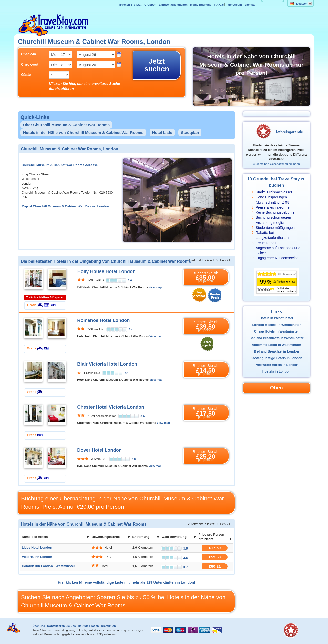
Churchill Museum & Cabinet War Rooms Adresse (60, 165)
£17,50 (215, 548)
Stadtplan (190, 132)
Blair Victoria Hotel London (107, 364)
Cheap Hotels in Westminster (276, 331)
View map (155, 287)
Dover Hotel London (99, 450)
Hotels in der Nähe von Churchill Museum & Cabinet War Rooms (83, 132)
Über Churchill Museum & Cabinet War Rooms (66, 125)
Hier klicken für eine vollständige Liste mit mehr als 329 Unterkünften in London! (127, 582)
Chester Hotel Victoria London (111, 407)
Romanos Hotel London (103, 320)
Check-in (29, 54)
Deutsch (299, 4)
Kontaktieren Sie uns (61, 626)
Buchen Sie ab (206, 277)
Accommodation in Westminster (276, 345)
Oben (276, 388)
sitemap (250, 5)
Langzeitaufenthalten (174, 5)
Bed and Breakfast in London (276, 351)
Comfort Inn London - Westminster (48, 566)
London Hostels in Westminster (276, 325)
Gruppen (151, 5)
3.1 (127, 373)
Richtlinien (109, 626)
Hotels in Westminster (276, 318)
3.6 (130, 280)
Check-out (30, 64)
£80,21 (215, 566)
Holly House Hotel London (106, 271)
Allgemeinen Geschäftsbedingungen (276, 164)
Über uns (39, 626)
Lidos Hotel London (37, 548)
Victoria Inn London (37, 557)
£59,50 (215, 557)
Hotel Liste (162, 132)
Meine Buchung (201, 5)
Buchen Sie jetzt (130, 5)
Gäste (26, 75)
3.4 (131, 329)
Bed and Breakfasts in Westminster (276, 338)
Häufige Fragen (88, 626)
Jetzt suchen (157, 65)
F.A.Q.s (219, 5)
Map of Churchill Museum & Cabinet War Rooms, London (65, 206)
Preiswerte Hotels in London (276, 365)
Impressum (234, 5)
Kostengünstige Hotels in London (276, 358)
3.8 (134, 459)
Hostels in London (276, 371)
